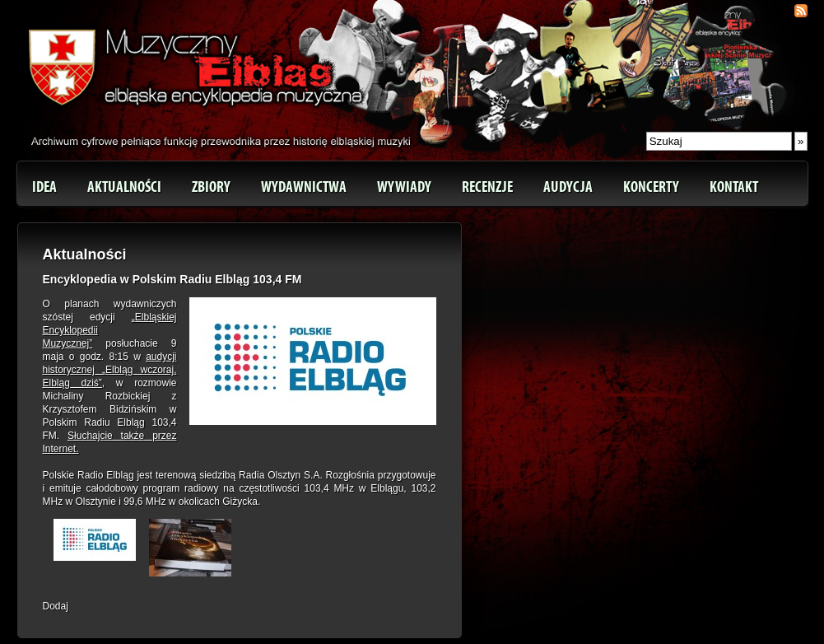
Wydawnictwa (304, 187)
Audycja (568, 187)
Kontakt (734, 187)
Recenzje (487, 187)
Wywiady (404, 187)
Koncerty (651, 187)
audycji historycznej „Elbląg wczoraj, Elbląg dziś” (110, 370)
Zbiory (211, 187)
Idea (44, 187)
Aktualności (124, 187)
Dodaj (56, 606)
